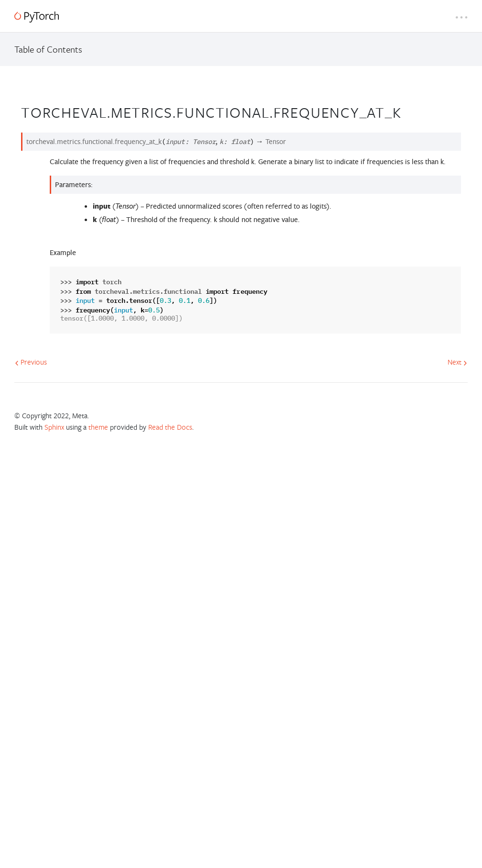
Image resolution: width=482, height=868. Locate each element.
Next (457, 362)
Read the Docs (170, 427)
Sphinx (54, 427)
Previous (31, 362)
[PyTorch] (37, 17)
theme (98, 427)
